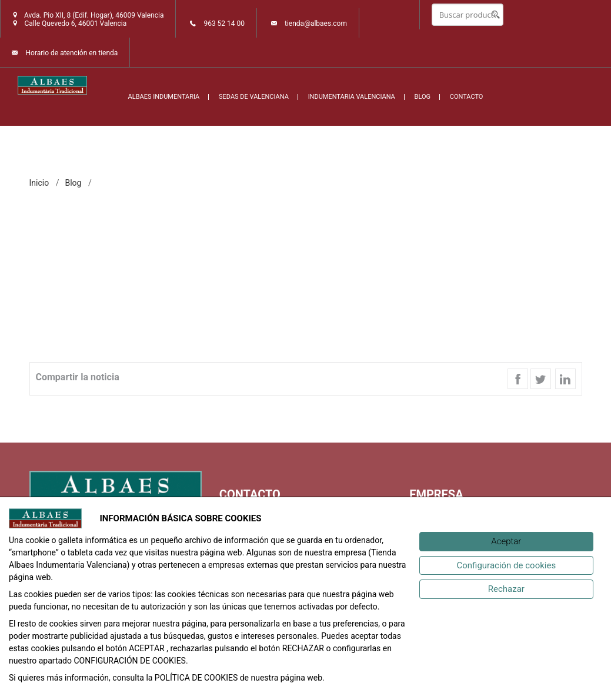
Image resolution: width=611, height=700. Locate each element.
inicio (39, 183)
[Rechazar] (506, 589)
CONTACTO (467, 97)
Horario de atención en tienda (71, 53)
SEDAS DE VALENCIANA (254, 97)
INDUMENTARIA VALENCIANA (352, 97)
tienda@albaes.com (316, 24)
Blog (73, 183)
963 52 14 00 (224, 24)
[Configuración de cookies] (506, 566)
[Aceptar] (506, 542)
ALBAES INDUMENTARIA (164, 97)
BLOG (423, 97)
